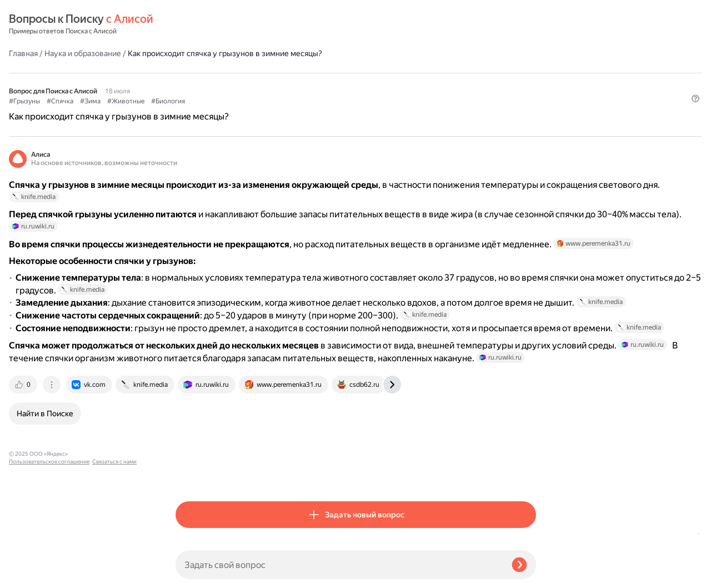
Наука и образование (249, 24)
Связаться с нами (31, 575)
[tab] (191, 474)
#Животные (292, 73)
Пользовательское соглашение (49, 567)
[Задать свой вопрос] (339, 565)
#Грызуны (191, 73)
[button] (529, 91)
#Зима (257, 73)
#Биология (335, 73)
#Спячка (227, 73)
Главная (190, 24)
